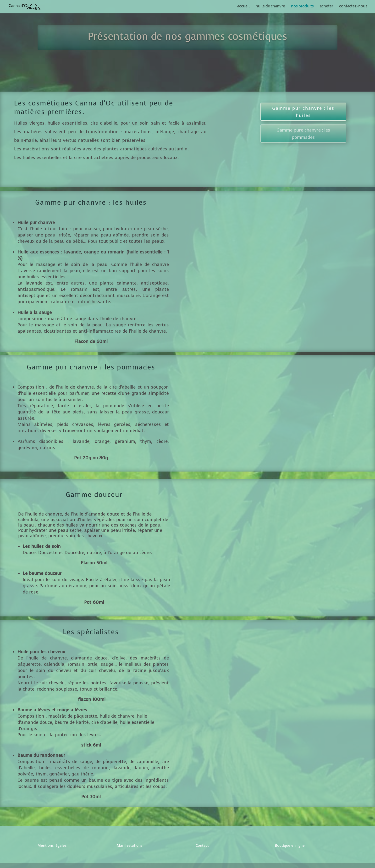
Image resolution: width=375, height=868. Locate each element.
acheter (326, 7)
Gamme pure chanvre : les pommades (303, 146)
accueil (243, 7)
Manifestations (130, 845)
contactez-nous (353, 7)
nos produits (302, 7)
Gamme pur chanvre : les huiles (303, 108)
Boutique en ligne (290, 845)
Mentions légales (52, 845)
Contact (202, 845)
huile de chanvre (270, 7)
